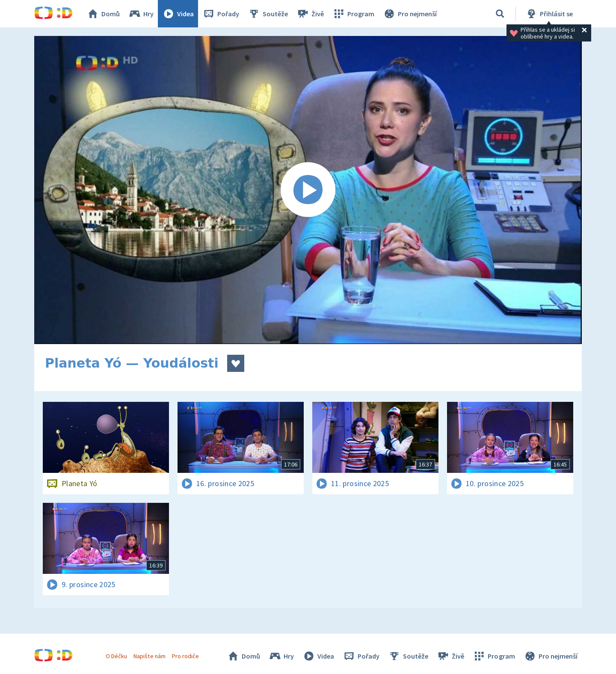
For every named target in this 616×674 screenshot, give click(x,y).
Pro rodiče (185, 656)
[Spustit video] (308, 190)
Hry (141, 14)
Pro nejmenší (410, 14)
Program (353, 14)
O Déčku (116, 656)
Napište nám (149, 656)
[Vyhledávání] (500, 14)
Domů (103, 14)
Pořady (221, 14)
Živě (310, 14)
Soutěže (268, 14)
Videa (178, 14)
